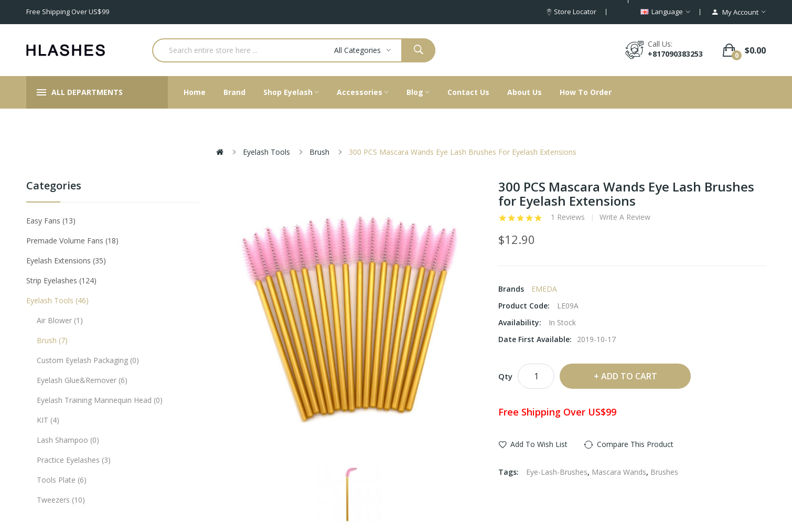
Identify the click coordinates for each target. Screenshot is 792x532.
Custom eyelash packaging (88, 360)
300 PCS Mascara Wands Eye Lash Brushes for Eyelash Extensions (463, 152)
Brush (319, 152)
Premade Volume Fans (72, 241)
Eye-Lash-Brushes (557, 472)
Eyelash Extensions (66, 260)
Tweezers (61, 500)
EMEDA (544, 289)
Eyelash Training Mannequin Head (100, 400)
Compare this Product (635, 444)
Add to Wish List (539, 444)
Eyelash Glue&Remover (82, 380)
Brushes (664, 472)
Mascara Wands (619, 472)
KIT (48, 420)
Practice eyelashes (74, 460)
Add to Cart (629, 376)
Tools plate (62, 480)
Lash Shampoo (68, 440)
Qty (505, 376)
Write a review (625, 217)
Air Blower (60, 320)
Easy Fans (51, 221)
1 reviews (568, 217)
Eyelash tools (266, 152)
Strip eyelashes (61, 280)
